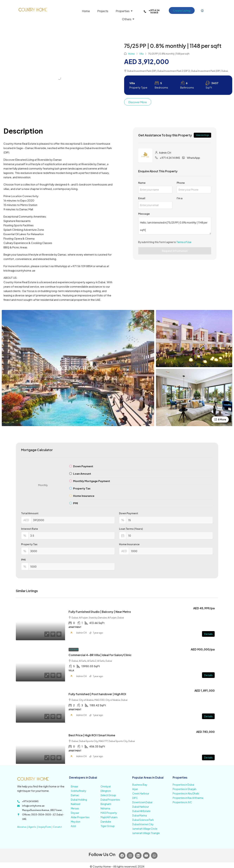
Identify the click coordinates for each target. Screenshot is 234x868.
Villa (141, 54)
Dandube (106, 822)
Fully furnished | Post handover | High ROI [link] (97, 694)
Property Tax (29, 544)
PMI (23, 560)
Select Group (108, 795)
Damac (75, 795)
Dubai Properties (110, 800)
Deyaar (75, 813)
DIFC (135, 798)
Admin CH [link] (81, 633)
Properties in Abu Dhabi (186, 793)
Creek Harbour (141, 793)
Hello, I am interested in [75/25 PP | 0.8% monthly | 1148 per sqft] (175, 226)
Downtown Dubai (142, 802)
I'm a (180, 198)
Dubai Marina (140, 815)
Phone (181, 183)
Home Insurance (129, 544)
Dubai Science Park (143, 820)
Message (144, 214)
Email (142, 198)
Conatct (57, 827)
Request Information (175, 251)
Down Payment (129, 513)
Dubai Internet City (143, 824)
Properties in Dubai (183, 785)
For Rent (74, 650)
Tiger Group (108, 826)
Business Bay (140, 785)
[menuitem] (202, 11)
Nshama (105, 808)
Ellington (106, 791)
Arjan (135, 789)
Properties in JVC (182, 802)
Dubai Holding (79, 800)
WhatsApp (193, 158)
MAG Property (109, 813)
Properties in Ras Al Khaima (188, 798)
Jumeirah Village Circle (145, 829)
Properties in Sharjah (184, 789)
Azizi (73, 826)
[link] (40, 622)
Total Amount (30, 513)
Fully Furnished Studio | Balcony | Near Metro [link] (100, 612)
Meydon (76, 822)
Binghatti (106, 804)
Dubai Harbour (141, 807)
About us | (23, 827)
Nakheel (76, 804)
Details (208, 634)
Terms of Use (184, 242)
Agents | (33, 827)
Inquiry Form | (46, 827)
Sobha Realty (79, 791)
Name (142, 183)
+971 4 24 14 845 (170, 158)
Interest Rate (30, 529)
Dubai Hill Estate (141, 811)
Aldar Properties (80, 817)
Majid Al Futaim (109, 817)
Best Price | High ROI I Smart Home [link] (92, 735)
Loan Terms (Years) (131, 529)
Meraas (75, 808)
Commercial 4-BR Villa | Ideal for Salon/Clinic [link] (100, 655)
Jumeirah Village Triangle (146, 833)
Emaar (75, 786)
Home (131, 54)
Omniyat (106, 786)
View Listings (202, 135)
